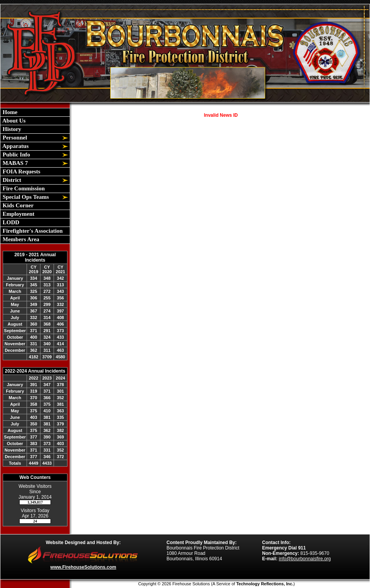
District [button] (11, 180)
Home (9, 112)
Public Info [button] (16, 155)
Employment (18, 214)
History (11, 129)
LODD (10, 222)
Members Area (20, 239)
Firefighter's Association (32, 231)
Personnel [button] (14, 138)
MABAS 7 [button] (14, 163)
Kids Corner (17, 205)
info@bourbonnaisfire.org (305, 559)
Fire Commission (23, 188)
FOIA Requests (21, 171)
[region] (35, 176)
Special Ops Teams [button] (25, 197)
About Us (13, 121)
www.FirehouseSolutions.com (83, 567)
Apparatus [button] (15, 146)
